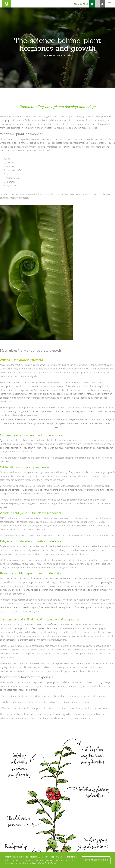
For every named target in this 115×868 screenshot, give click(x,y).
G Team (51, 55)
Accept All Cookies (96, 860)
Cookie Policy (50, 863)
